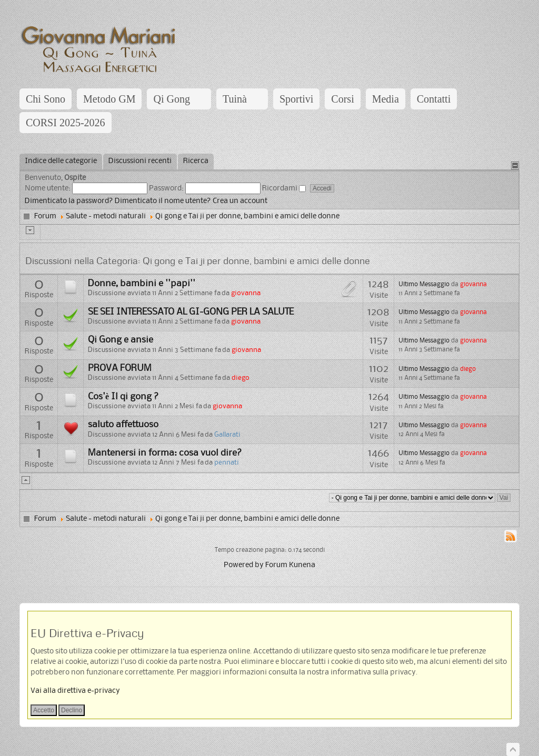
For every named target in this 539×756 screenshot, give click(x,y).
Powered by (244, 565)
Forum (45, 216)
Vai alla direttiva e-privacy (75, 691)
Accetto (44, 710)
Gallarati (227, 435)
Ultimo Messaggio (424, 284)
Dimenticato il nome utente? (163, 201)
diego (241, 378)
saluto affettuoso (123, 425)
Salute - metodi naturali (106, 216)
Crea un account (240, 201)
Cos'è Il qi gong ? (123, 397)
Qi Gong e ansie (121, 340)
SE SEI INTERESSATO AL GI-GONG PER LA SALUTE (191, 312)
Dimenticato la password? (69, 201)
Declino (72, 710)
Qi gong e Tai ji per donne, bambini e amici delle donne (247, 216)
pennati (227, 463)
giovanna (246, 293)
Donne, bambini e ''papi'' (142, 284)
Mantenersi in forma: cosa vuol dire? (165, 453)
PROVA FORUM (120, 368)
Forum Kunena (290, 565)
